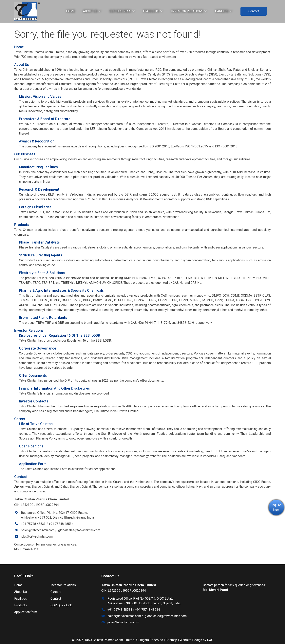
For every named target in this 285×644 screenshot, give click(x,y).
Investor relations (189, 11)
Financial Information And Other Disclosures (54, 388)
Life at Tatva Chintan (36, 424)
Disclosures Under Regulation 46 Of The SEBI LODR (60, 335)
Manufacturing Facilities (38, 167)
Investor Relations (29, 330)
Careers (224, 11)
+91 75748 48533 (33, 524)
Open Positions (31, 446)
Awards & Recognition (37, 141)
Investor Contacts (34, 401)
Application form (26, 612)
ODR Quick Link (61, 605)
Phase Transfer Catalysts (39, 242)
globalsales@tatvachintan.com (79, 530)
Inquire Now (276, 507)
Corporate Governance (38, 348)
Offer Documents (33, 375)
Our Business (122, 11)
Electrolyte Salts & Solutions (42, 273)
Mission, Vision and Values (40, 96)
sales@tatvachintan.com (38, 530)
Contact (254, 11)
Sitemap (171, 640)
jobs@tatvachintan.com (37, 537)
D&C (210, 640)
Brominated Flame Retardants (43, 318)
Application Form (33, 464)
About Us (92, 11)
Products (153, 11)
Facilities (21, 599)
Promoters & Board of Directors (45, 119)
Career (20, 419)
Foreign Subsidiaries (35, 207)
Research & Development (39, 189)
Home (71, 11)
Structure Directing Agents (41, 255)
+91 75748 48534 (61, 524)
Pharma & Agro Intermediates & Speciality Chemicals (61, 290)
